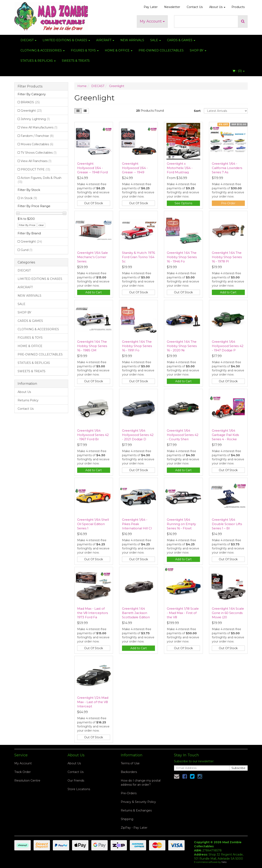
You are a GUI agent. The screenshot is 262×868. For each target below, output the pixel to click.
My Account (152, 21)
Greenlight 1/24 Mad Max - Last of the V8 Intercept (93, 702)
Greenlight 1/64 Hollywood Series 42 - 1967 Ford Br (93, 435)
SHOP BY (198, 50)
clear (41, 225)
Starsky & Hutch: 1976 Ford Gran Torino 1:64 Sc (138, 257)
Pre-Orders (129, 793)
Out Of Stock (94, 203)
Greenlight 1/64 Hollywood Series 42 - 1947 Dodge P (228, 346)
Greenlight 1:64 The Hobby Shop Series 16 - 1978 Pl (227, 257)
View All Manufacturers (39, 127)
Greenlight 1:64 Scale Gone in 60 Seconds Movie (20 (228, 613)
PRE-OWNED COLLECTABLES (161, 50)
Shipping (127, 819)
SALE (156, 40)
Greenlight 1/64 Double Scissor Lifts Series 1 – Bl (227, 524)
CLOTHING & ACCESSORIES (43, 50)
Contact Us (195, 7)
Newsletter (172, 7)
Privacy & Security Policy (138, 802)
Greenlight (31, 111)
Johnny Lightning (35, 119)
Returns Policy (28, 400)
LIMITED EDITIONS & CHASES (66, 40)
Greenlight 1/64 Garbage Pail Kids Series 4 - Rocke (225, 435)
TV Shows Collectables (39, 153)
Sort (197, 111)
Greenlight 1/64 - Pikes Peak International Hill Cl (137, 524)
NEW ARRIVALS (132, 40)
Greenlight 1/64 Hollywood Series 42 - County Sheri (183, 435)
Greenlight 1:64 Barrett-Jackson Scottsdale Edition (136, 613)
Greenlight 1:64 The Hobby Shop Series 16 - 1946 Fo (182, 257)
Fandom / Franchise (37, 136)
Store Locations (79, 789)
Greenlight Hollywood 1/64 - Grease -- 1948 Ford (92, 168)
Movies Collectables (37, 144)
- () (239, 71)
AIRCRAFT (105, 40)
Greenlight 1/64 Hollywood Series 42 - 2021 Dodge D (138, 435)
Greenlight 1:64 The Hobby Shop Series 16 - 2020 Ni (182, 346)
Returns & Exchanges (136, 810)
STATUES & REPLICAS (38, 61)
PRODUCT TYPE (35, 169)
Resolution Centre (27, 781)
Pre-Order (228, 203)
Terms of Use (130, 763)
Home (82, 86)
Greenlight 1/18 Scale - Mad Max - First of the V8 (183, 613)
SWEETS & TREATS (76, 61)
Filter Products (30, 86)
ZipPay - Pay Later (134, 828)
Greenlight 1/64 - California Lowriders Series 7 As (227, 168)
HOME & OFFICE (119, 50)
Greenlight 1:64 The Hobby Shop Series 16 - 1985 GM (92, 346)
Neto (224, 862)
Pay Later (151, 7)
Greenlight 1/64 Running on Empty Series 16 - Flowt (181, 524)
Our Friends (76, 781)
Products (238, 7)
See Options (183, 203)
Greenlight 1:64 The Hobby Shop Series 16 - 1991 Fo (137, 346)
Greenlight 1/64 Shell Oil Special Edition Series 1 (93, 524)
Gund (27, 250)
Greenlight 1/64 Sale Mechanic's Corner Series (93, 257)
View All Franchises (36, 161)
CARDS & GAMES (181, 40)
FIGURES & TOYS (85, 50)
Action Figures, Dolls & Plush (40, 180)
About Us (217, 7)
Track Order (23, 772)
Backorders (129, 772)
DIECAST (28, 40)
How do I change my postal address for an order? (141, 783)
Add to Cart (94, 292)
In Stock (29, 198)
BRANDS (30, 102)
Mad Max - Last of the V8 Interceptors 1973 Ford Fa (93, 613)
